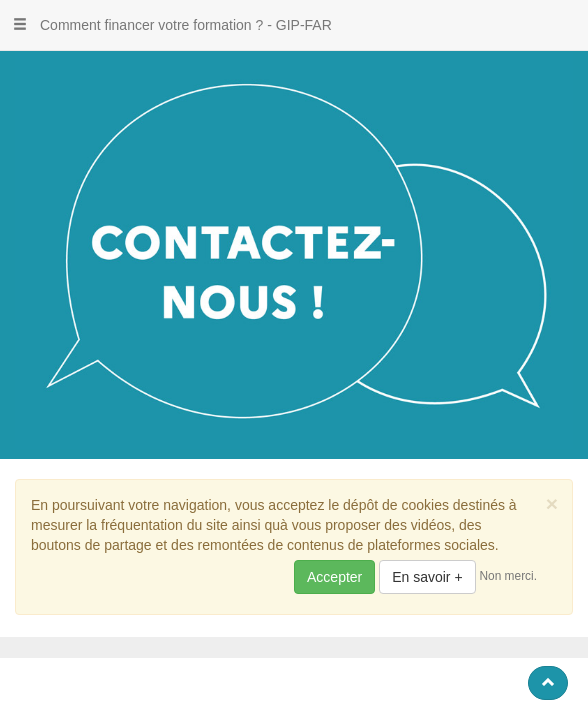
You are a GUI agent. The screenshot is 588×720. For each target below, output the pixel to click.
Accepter (334, 577)
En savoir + (427, 577)
